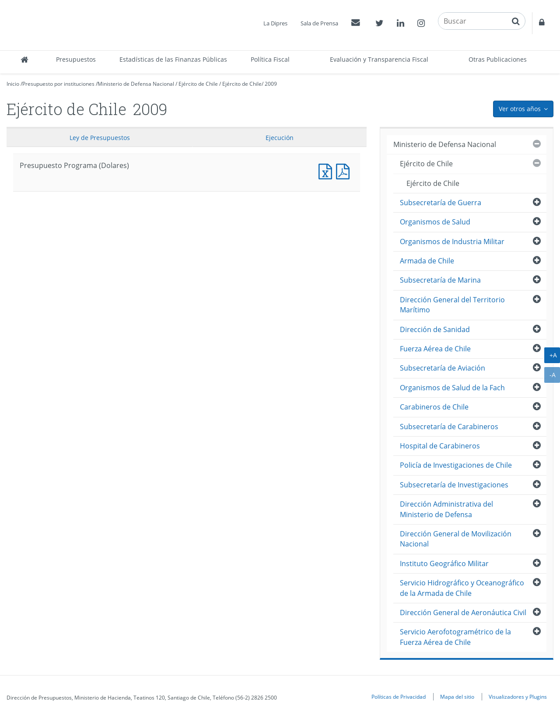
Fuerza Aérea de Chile (435, 349)
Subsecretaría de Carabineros (449, 427)
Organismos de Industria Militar (452, 241)
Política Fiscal (270, 59)
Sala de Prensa (319, 23)
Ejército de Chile (198, 84)
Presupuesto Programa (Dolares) (327, 170)
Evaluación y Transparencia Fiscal (379, 59)
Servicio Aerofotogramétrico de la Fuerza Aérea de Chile (455, 637)
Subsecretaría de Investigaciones (454, 485)
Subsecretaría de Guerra (441, 203)
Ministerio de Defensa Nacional (136, 84)
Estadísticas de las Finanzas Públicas (173, 59)
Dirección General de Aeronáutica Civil (463, 612)
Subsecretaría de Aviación (443, 368)
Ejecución (280, 138)
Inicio (13, 84)
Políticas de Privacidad (399, 696)
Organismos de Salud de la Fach (452, 388)
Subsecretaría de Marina (440, 280)
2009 (271, 84)
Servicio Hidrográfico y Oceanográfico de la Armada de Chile (462, 588)
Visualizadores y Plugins (518, 696)
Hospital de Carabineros (440, 446)
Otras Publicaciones (498, 59)
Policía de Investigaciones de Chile (456, 465)
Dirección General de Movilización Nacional (456, 539)
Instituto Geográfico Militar (444, 563)
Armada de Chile (427, 261)
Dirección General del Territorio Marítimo (452, 305)
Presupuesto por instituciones (58, 84)
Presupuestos (76, 59)
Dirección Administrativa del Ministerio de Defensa (446, 509)
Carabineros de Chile (434, 407)
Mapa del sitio (457, 696)
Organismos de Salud (435, 222)
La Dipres (275, 23)
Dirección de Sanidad (435, 329)
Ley (100, 138)
